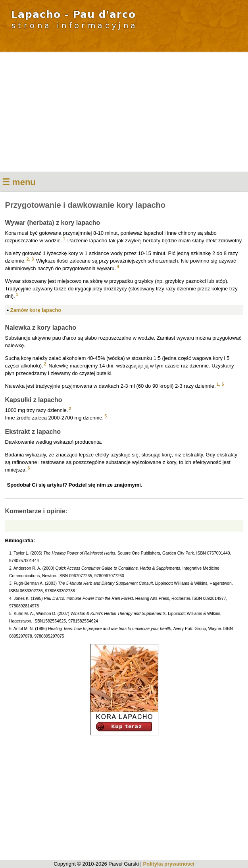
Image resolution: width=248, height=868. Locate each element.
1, (218, 384)
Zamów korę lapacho (36, 310)
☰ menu (19, 182)
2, (28, 259)
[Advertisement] (124, 112)
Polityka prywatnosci (169, 864)
